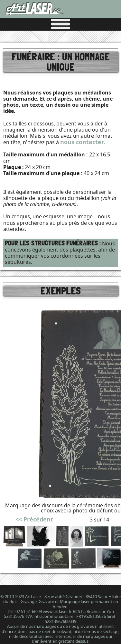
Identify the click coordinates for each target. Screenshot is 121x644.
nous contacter (82, 142)
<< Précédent (34, 519)
